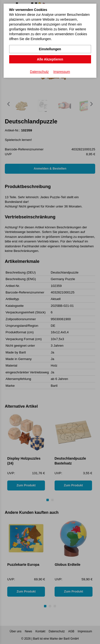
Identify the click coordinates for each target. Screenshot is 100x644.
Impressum (62, 72)
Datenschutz (39, 72)
